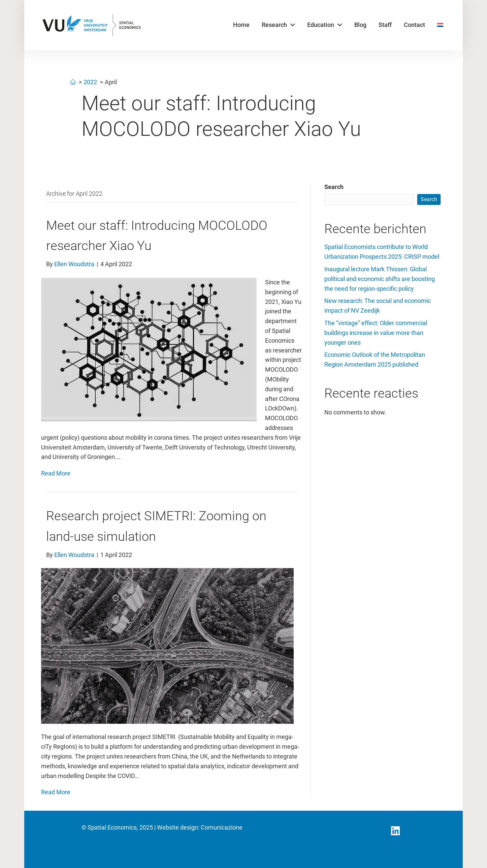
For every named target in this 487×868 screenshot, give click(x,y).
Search (334, 187)
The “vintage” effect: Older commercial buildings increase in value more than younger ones (376, 333)
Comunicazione (222, 827)
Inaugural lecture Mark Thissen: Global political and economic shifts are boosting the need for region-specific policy (380, 279)
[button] (395, 831)
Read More (56, 473)
